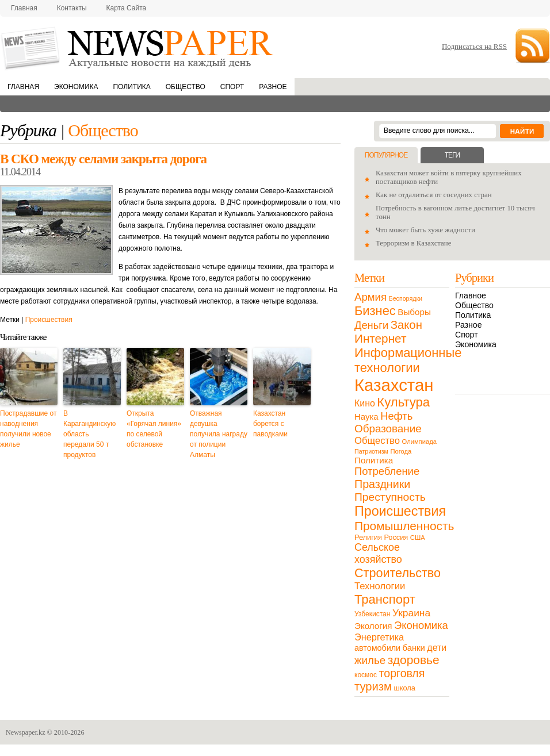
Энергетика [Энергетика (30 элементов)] (379, 637)
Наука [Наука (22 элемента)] (366, 417)
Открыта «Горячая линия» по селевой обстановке (154, 429)
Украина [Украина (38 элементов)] (411, 613)
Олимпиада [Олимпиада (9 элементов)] (419, 442)
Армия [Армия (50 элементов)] (371, 297)
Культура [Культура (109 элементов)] (403, 402)
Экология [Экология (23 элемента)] (373, 626)
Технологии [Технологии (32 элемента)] (380, 586)
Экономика (76, 87)
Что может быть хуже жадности (425, 230)
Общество (186, 87)
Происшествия (49, 320)
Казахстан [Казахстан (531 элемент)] (394, 385)
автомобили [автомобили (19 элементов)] (377, 648)
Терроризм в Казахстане (413, 243)
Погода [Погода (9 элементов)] (401, 451)
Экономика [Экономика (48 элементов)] (421, 625)
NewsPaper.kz (138, 47)
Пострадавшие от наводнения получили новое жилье (28, 429)
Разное (273, 87)
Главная (24, 8)
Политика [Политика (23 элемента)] (374, 460)
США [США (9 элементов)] (418, 538)
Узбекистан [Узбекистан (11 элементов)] (372, 614)
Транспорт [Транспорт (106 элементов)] (385, 599)
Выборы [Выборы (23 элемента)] (414, 312)
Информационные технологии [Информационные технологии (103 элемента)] (408, 360)
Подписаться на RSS (474, 46)
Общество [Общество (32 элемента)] (377, 441)
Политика (131, 87)
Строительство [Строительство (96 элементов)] (398, 573)
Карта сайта (127, 8)
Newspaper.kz (26, 732)
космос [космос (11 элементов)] (366, 675)
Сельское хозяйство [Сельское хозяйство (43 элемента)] (378, 553)
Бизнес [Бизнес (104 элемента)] (375, 311)
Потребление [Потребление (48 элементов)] (387, 471)
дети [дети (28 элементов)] (437, 648)
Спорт (232, 87)
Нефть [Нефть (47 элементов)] (396, 416)
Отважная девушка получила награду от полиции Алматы (219, 434)
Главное (471, 296)
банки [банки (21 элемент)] (414, 648)
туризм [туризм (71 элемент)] (373, 686)
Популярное (386, 155)
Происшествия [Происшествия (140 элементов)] (400, 511)
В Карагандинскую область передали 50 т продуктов (89, 434)
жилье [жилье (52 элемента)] (370, 660)
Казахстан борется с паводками (270, 424)
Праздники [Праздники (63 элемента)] (382, 484)
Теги (452, 155)
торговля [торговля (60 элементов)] (402, 673)
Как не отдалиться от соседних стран (434, 195)
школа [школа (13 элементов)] (405, 688)
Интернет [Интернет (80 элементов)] (380, 338)
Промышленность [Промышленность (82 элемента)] (404, 526)
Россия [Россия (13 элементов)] (396, 537)
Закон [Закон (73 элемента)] (406, 325)
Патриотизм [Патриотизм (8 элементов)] (371, 451)
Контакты (72, 8)
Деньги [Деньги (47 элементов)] (371, 325)
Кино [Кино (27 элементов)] (365, 403)
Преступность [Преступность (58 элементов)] (390, 497)
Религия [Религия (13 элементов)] (368, 537)
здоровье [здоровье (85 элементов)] (414, 660)
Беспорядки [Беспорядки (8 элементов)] (406, 298)
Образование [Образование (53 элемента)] (388, 429)
